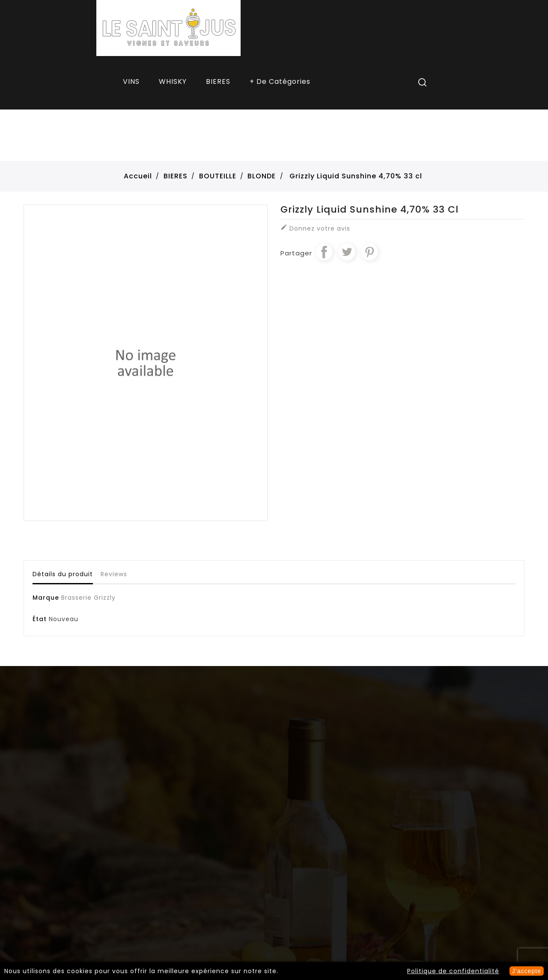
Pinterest (369, 252)
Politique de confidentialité (453, 971)
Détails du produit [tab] (63, 574)
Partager (324, 252)
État (40, 619)
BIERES (218, 81)
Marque (46, 598)
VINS (131, 81)
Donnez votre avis (315, 228)
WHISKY (173, 81)
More (281, 83)
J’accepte (527, 971)
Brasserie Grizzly (88, 598)
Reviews (114, 574)
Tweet (347, 252)
